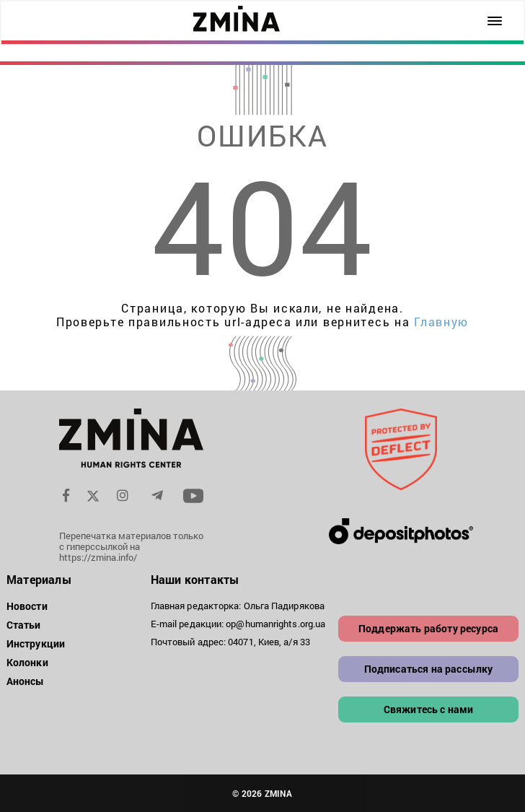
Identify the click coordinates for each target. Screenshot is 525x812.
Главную (441, 322)
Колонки (27, 662)
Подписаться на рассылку (429, 669)
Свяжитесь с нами (429, 709)
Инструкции (36, 643)
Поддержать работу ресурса (428, 628)
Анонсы (26, 681)
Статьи (24, 625)
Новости (27, 606)
